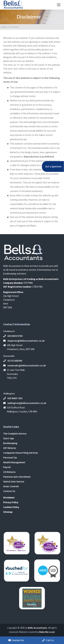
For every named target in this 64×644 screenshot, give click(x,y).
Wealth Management (14, 462)
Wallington (9, 394)
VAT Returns (10, 448)
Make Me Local (47, 632)
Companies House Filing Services (21, 453)
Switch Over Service (14, 482)
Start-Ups (9, 438)
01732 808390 (13, 361)
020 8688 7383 (13, 398)
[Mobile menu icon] (59, 5)
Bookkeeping (10, 443)
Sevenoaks (9, 356)
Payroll (7, 467)
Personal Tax (10, 458)
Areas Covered (11, 486)
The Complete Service (15, 434)
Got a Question (53, 166)
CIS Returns (9, 472)
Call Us (48, 640)
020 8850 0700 (13, 336)
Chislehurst (9, 331)
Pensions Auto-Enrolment (17, 477)
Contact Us (9, 491)
